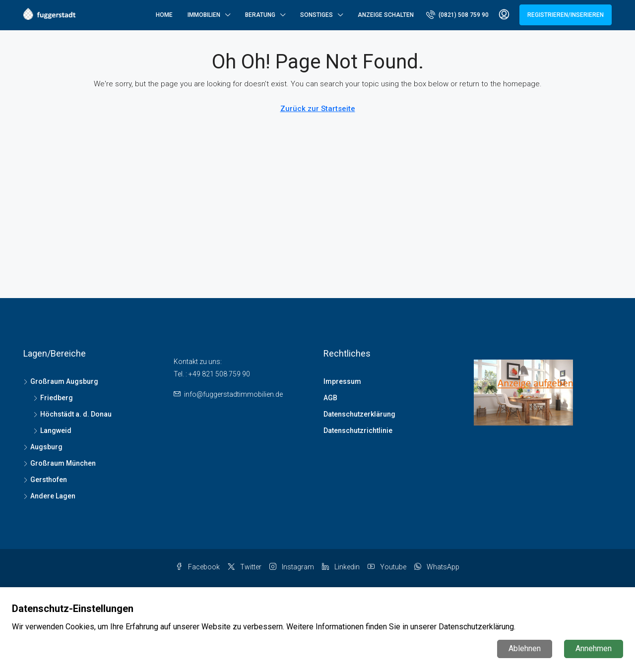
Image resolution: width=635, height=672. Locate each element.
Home (164, 15)
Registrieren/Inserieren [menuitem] (566, 15)
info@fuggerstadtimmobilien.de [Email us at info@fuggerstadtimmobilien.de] (233, 394)
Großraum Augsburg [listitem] (61, 381)
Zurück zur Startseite (318, 109)
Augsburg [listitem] (43, 447)
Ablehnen (525, 648)
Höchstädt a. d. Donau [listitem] (72, 414)
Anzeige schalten (386, 15)
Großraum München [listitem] (60, 463)
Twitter (245, 567)
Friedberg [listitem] (53, 398)
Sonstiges (317, 15)
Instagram (292, 567)
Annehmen (594, 648)
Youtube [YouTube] (387, 567)
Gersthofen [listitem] (45, 480)
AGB (330, 398)
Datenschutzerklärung (359, 414)
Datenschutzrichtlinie (358, 430)
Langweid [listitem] (52, 430)
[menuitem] (457, 15)
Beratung (260, 15)
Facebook (198, 567)
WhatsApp (437, 567)
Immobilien (204, 15)
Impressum (342, 381)
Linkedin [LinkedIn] (341, 567)
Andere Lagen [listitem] (49, 496)
